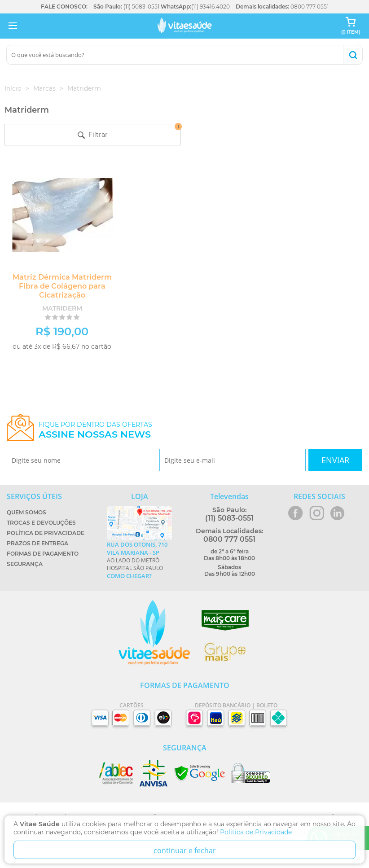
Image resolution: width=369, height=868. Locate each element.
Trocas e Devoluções (41, 523)
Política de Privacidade (46, 533)
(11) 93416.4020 (211, 7)
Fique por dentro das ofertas (95, 430)
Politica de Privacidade (256, 832)
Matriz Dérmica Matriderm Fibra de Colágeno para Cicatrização (62, 286)
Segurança (25, 564)
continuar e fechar (185, 850)
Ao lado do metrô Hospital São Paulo (139, 560)
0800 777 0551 (310, 7)
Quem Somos (26, 512)
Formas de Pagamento (43, 554)
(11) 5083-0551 (141, 7)
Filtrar (129, 131)
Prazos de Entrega (37, 543)
